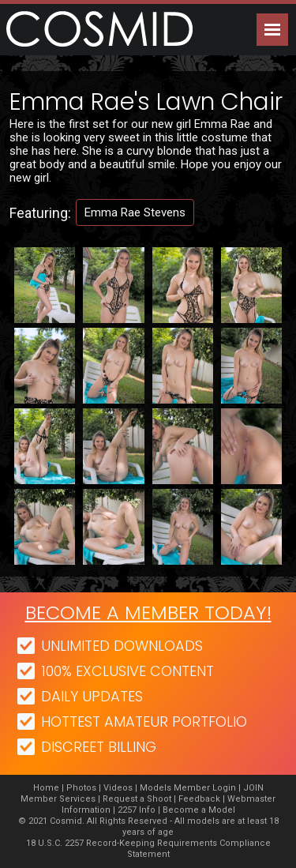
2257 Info (137, 810)
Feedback (199, 799)
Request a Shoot (137, 799)
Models (155, 788)
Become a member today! (148, 612)
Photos (81, 788)
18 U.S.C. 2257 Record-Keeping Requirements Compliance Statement (148, 849)
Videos (118, 788)
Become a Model (199, 810)
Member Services (58, 799)
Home (46, 788)
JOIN (253, 788)
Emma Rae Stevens (135, 212)
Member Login (205, 788)
